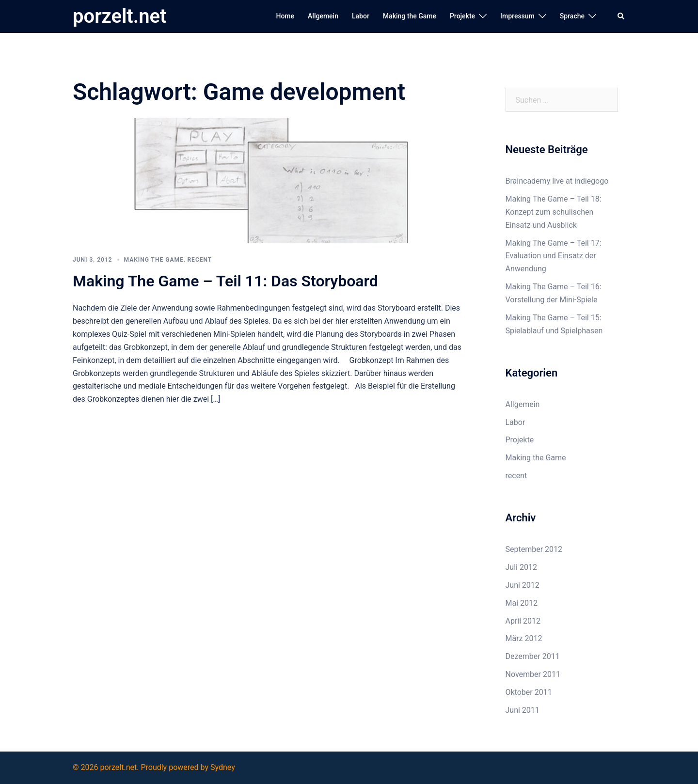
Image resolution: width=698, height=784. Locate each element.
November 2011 (533, 674)
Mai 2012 (522, 603)
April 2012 (523, 621)
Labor (361, 16)
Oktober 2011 (529, 692)
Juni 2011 (523, 710)
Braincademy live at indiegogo (557, 181)
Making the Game (410, 16)
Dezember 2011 (533, 656)
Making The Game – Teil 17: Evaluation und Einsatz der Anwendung (554, 256)
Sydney (223, 767)
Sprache (572, 16)
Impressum (517, 16)
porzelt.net (119, 16)
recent (200, 260)
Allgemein (323, 16)
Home (285, 16)
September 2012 (534, 549)
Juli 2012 (521, 567)
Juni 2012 (523, 585)
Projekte (462, 16)
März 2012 (524, 638)
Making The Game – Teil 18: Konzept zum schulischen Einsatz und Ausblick (554, 212)
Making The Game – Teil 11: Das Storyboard (225, 281)
